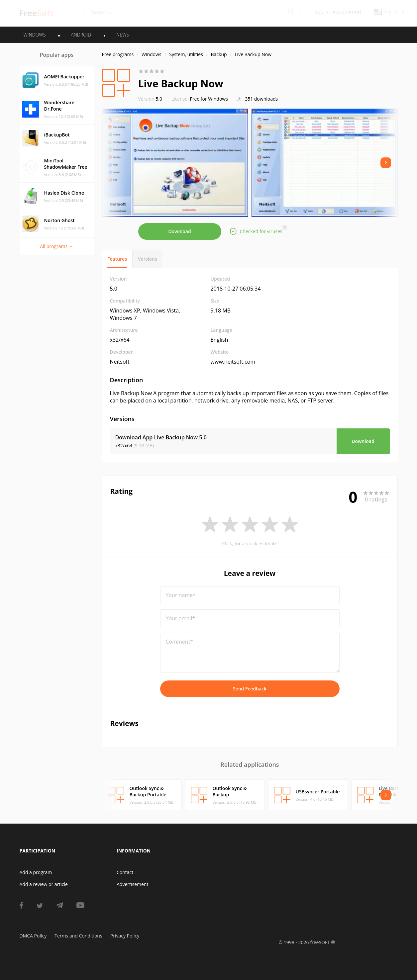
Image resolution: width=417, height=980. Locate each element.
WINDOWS (35, 35)
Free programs (118, 54)
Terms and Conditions (78, 936)
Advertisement (132, 884)
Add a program (36, 872)
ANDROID (81, 35)
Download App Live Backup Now (161, 437)
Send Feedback (250, 689)
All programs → (57, 246)
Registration (347, 12)
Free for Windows (209, 99)
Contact (125, 872)
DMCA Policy (33, 936)
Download (179, 231)
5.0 (150, 99)
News (123, 35)
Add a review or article (44, 884)
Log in (322, 12)
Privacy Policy (125, 936)
